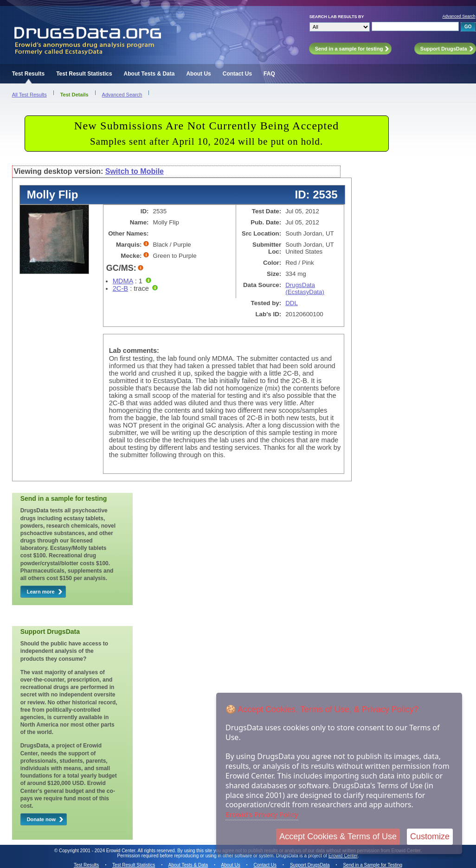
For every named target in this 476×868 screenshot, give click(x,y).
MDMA (123, 281)
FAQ (269, 74)
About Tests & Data (149, 74)
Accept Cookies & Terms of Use (338, 836)
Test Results (28, 74)
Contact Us (237, 74)
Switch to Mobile (135, 171)
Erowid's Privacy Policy (262, 814)
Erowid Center (343, 856)
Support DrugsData (310, 865)
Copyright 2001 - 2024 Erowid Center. (98, 851)
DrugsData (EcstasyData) (305, 288)
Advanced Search (459, 16)
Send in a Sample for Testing (373, 865)
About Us (198, 74)
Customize (430, 836)
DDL (292, 303)
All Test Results (29, 95)
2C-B (120, 288)
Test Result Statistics (84, 74)
